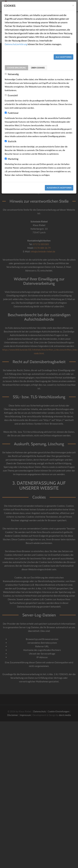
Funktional (13, 113)
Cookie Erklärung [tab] (16, 67)
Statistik (12, 141)
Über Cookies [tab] (38, 67)
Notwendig (13, 74)
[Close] (73, 5)
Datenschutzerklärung (16, 44)
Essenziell (13, 95)
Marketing (13, 159)
